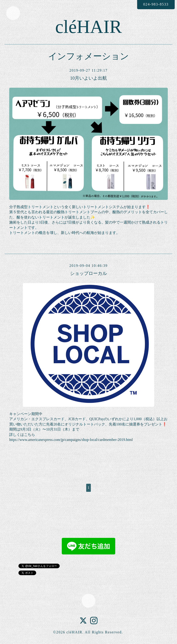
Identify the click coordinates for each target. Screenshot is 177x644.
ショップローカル (88, 273)
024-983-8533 (156, 4)
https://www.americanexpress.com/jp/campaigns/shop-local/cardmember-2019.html (71, 440)
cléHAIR (89, 27)
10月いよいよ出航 (88, 78)
